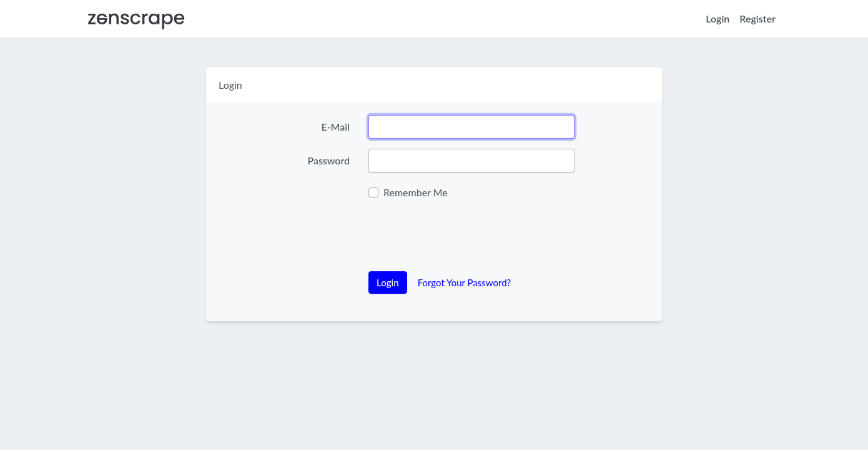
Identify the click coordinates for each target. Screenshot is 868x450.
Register (757, 18)
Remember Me (416, 192)
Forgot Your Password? (465, 282)
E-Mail (335, 127)
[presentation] (463, 237)
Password (328, 160)
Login (718, 18)
